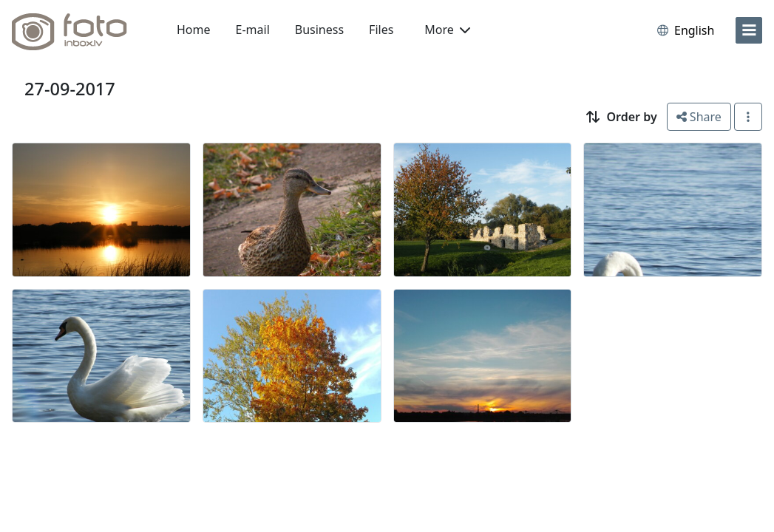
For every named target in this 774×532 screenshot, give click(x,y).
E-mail (253, 30)
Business (319, 30)
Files (381, 30)
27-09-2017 (70, 89)
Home (194, 30)
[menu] (749, 30)
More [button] (447, 30)
